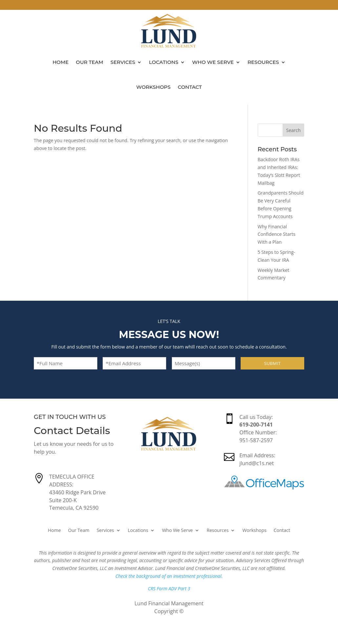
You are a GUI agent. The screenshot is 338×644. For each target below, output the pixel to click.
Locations (164, 62)
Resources (263, 62)
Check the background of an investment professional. (169, 576)
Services (123, 62)
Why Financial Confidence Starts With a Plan (277, 234)
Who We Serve (213, 62)
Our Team (89, 62)
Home (60, 62)
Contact (190, 87)
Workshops (153, 87)
